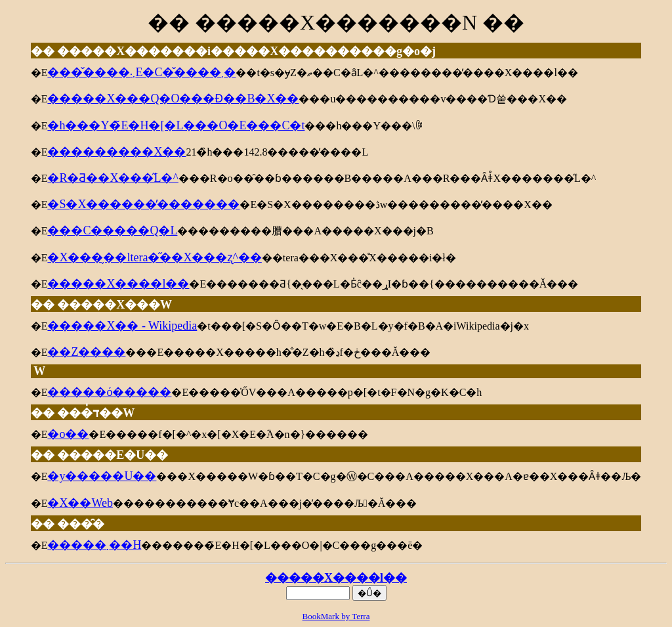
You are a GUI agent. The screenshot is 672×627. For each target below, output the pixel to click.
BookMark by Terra (336, 616)
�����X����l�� (336, 578)
